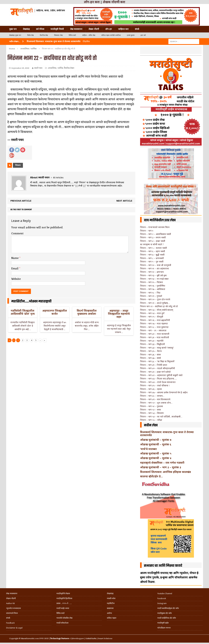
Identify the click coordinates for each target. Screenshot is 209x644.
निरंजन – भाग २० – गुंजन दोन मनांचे (155, 299)
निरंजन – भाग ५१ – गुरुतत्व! (151, 406)
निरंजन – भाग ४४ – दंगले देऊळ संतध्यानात (158, 382)
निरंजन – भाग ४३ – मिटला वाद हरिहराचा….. (158, 379)
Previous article (21, 201)
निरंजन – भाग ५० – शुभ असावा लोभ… (156, 403)
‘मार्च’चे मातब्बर (148, 449)
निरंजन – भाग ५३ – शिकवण (152, 413)
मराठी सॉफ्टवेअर (62, 623)
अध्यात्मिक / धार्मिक (56, 68)
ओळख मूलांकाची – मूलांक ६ (156, 444)
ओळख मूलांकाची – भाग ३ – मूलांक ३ (161, 467)
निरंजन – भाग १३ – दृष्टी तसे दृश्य (153, 275)
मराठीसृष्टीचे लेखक (63, 593)
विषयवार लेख (58, 35)
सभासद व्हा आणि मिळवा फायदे (163, 566)
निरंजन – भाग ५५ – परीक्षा (151, 420)
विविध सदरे (72, 35)
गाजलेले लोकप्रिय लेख (64, 618)
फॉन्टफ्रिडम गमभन (164, 628)
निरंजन (18, 165)
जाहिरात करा (123, 29)
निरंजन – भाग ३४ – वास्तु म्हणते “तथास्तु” (157, 348)
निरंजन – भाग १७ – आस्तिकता (153, 289)
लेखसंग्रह (26, 29)
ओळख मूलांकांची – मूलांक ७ (156, 440)
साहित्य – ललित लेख (89, 35)
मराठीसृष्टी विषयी (57, 29)
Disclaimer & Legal (14, 628)
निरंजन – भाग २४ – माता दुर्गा (152, 313)
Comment (17, 234)
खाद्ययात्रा (110, 608)
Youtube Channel (165, 593)
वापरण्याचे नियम (12, 613)
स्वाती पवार (38, 68)
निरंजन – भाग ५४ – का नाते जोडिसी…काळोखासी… (161, 417)
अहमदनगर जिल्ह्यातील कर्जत (55, 312)
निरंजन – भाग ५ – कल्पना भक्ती (153, 248)
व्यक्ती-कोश (111, 598)
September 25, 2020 (20, 68)
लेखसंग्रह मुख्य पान (15, 35)
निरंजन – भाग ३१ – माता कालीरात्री (155, 337)
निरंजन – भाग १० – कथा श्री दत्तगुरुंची (156, 265)
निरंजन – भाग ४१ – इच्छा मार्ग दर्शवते (155, 372)
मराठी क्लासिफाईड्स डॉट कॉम (168, 608)
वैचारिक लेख (44, 35)
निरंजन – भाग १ (147, 231)
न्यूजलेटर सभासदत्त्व (13, 608)
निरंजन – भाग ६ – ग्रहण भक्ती (153, 251)
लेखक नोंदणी (94, 29)
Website (16, 279)
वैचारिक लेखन (69, 68)
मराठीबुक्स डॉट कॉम (165, 613)
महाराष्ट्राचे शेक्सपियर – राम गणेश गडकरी (162, 463)
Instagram (162, 603)
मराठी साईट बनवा (63, 608)
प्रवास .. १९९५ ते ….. (64, 603)
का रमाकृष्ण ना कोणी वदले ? (152, 244)
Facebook (162, 598)
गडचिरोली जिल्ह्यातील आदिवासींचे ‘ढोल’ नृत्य (23, 312)
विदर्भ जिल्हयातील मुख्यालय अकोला (87, 312)
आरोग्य (109, 613)
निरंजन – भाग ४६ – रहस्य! (151, 389)
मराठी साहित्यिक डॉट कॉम (167, 618)
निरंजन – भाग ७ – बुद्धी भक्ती (152, 255)
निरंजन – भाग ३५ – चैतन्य (151, 351)
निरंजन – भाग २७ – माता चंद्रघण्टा (154, 324)
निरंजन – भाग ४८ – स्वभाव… (152, 396)
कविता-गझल (112, 618)
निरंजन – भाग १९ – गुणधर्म (151, 296)
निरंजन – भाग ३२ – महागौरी (152, 341)
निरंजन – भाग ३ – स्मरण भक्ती (153, 237)
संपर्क (137, 29)
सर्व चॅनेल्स (40, 29)
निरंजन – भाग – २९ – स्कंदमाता (153, 330)
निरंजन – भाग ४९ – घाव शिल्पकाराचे (155, 399)
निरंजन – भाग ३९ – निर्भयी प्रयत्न (154, 365)
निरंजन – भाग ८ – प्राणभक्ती (152, 258)
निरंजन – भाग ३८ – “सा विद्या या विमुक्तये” (157, 361)
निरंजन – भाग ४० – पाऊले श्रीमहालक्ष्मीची (157, 368)
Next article (124, 201)
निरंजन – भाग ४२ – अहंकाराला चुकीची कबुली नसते (161, 375)
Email (15, 269)
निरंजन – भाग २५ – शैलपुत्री (152, 317)
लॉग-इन (109, 29)
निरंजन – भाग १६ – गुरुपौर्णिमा (153, 286)
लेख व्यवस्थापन (76, 29)
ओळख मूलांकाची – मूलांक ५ (156, 453)
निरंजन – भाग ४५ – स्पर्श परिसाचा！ (155, 385)
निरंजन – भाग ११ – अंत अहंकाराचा (154, 268)
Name (15, 258)
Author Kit (10, 603)
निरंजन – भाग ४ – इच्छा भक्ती (153, 241)
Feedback (10, 623)
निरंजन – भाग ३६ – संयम (150, 355)
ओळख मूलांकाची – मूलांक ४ (156, 458)
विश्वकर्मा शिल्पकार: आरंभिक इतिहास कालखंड (165, 472)
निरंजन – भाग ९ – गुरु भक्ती (152, 262)
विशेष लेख (30, 35)
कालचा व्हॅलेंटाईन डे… (151, 476)
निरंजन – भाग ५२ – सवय (150, 410)
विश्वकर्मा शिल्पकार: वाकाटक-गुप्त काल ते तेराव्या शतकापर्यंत (167, 434)
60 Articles (58, 177)
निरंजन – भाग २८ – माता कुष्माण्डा (154, 327)
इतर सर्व (143, 35)
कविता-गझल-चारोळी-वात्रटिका (111, 35)
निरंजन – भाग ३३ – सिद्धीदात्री (152, 344)
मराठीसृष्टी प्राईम (163, 623)
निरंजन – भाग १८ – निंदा (150, 293)
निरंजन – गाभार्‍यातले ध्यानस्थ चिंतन (155, 227)
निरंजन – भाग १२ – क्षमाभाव (152, 272)
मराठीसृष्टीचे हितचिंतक (64, 598)
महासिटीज (111, 603)
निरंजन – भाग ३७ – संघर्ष (150, 358)
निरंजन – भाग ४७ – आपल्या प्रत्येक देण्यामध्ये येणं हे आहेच (164, 392)
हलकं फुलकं (131, 35)
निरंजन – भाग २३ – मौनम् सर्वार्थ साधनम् (157, 310)
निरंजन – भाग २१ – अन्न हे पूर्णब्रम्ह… (155, 303)
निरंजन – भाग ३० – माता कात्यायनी (155, 334)
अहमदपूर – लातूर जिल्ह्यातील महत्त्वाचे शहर (119, 314)
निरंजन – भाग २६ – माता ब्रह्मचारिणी (155, 320)
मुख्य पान (13, 29)
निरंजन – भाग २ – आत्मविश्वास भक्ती (156, 234)
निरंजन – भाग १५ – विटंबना (151, 282)
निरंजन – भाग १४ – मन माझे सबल (154, 279)
